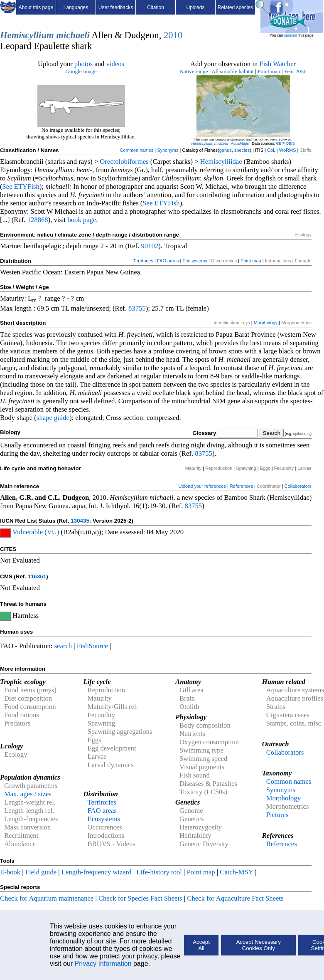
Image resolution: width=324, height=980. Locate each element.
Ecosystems (195, 261)
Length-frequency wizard (97, 872)
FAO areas (168, 261)
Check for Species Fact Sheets (140, 898)
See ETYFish (21, 186)
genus (226, 150)
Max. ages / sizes (28, 794)
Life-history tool (159, 872)
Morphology (266, 323)
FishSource (92, 646)
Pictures (277, 815)
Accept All (201, 945)
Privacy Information (103, 964)
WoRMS (288, 150)
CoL (271, 150)
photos (83, 64)
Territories (143, 261)
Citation (156, 7)
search (63, 646)
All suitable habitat (232, 71)
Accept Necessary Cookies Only (258, 945)
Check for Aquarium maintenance (47, 898)
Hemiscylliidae (221, 162)
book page (82, 220)
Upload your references (202, 486)
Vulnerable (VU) (36, 532)
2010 (173, 35)
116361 (37, 576)
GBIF (281, 143)
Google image (81, 71)
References (241, 486)
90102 (150, 246)
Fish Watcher (277, 64)
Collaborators (298, 486)
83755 (137, 308)
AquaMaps (240, 143)
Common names (136, 150)
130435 (80, 521)
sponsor (291, 35)
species (242, 150)
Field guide (41, 872)
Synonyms (168, 150)
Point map (269, 71)
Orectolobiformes (124, 162)
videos (115, 64)
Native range (194, 71)
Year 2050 (295, 71)
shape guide (53, 418)
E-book (10, 872)
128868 (38, 220)
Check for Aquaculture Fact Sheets (235, 898)
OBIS (290, 143)
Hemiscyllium (27, 35)
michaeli (73, 35)
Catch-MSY (236, 872)
